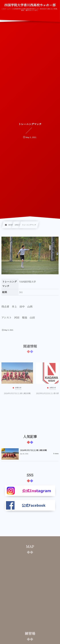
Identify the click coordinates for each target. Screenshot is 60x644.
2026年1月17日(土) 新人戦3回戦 (17, 394)
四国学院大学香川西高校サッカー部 (30, 5)
